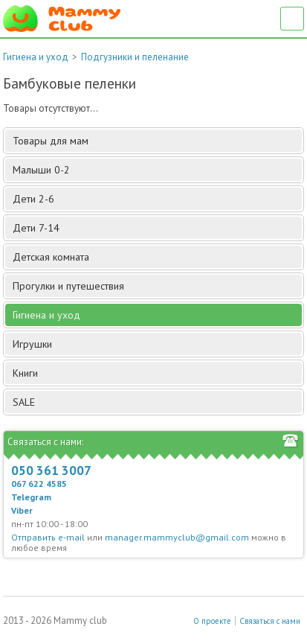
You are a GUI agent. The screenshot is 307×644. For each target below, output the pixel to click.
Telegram (31, 497)
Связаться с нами (270, 621)
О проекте (212, 621)
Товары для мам (156, 141)
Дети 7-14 (156, 228)
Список (292, 19)
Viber (22, 510)
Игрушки (156, 344)
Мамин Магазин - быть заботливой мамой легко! (62, 19)
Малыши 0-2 (156, 170)
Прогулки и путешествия (156, 286)
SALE (24, 402)
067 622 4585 (39, 484)
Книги (156, 373)
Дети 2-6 (156, 199)
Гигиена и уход (36, 57)
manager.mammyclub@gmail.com (177, 537)
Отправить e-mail (48, 537)
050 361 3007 (51, 471)
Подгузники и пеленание (135, 57)
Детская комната (156, 257)
